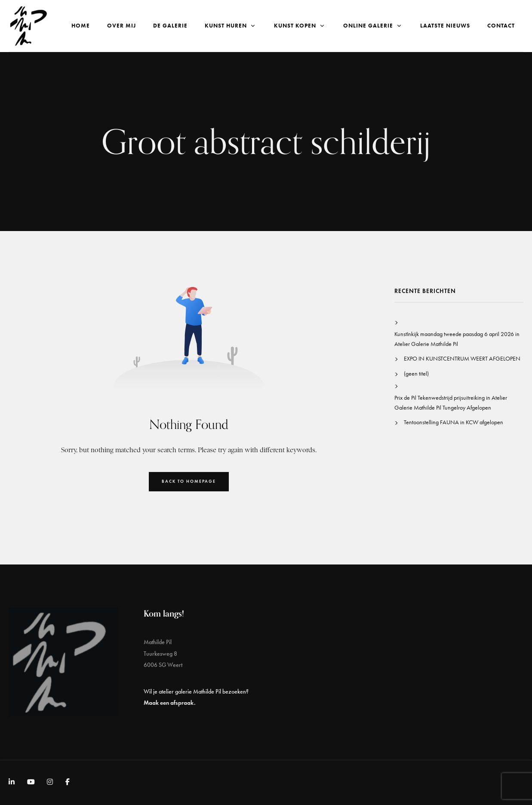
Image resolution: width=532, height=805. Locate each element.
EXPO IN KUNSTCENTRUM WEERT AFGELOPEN (462, 359)
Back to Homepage (189, 481)
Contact (501, 26)
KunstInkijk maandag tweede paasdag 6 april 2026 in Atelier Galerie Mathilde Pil (457, 339)
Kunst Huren (231, 26)
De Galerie (170, 26)
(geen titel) (416, 374)
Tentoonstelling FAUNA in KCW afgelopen (454, 422)
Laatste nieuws (445, 26)
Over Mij (121, 26)
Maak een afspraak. (170, 703)
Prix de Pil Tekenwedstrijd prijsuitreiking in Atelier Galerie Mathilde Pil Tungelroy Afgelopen (451, 402)
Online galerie (373, 26)
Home (81, 26)
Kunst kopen (300, 26)
